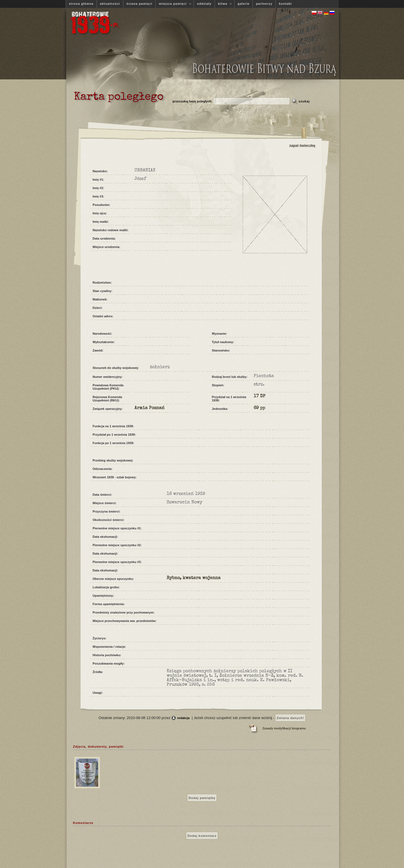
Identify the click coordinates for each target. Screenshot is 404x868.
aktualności (110, 4)
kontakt (285, 4)
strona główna (81, 4)
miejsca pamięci (173, 4)
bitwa (223, 4)
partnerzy (264, 4)
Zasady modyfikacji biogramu (284, 728)
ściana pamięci (139, 4)
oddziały (204, 4)
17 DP (260, 396)
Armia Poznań (149, 408)
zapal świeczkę (302, 145)
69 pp (259, 408)
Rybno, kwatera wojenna (194, 578)
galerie (244, 4)
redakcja (183, 718)
